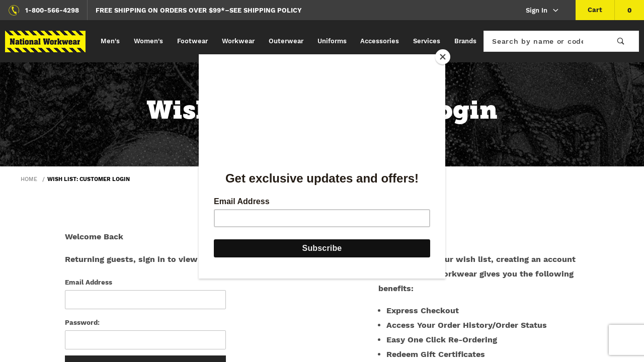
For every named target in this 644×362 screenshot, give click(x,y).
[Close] (443, 57)
